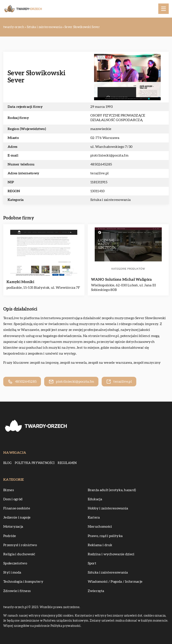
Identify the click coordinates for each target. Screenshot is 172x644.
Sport (92, 563)
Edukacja (95, 499)
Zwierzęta (96, 591)
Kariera (94, 517)
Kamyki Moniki (20, 282)
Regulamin (67, 463)
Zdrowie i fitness (17, 591)
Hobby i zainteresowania (108, 508)
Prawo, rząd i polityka (105, 536)
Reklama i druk (100, 545)
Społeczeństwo (15, 563)
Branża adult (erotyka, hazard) (112, 490)
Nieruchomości (100, 527)
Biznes (9, 490)
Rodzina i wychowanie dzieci (111, 554)
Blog (7, 463)
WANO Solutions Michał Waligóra (121, 279)
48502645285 (101, 164)
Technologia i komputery (23, 582)
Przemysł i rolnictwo (20, 545)
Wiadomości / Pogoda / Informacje (115, 582)
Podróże (10, 536)
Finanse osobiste (17, 508)
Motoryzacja (13, 527)
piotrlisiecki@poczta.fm (109, 155)
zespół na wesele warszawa (110, 363)
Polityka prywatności (35, 463)
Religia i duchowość (19, 554)
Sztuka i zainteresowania (110, 200)
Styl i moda (12, 572)
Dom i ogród (13, 499)
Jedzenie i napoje (17, 517)
